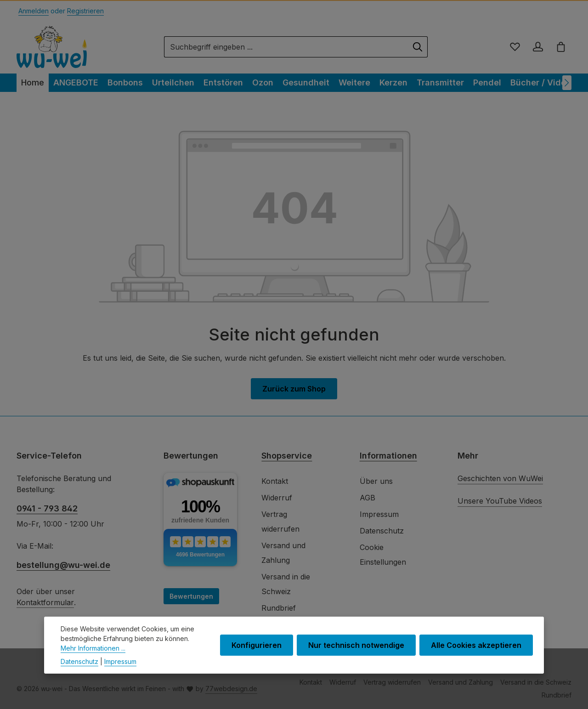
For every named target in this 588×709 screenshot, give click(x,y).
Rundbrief (279, 608)
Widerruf (277, 498)
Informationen (388, 456)
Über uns (376, 481)
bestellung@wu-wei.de (63, 565)
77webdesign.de (231, 689)
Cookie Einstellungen (383, 555)
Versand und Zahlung (283, 553)
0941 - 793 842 (47, 508)
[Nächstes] (567, 83)
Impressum (379, 514)
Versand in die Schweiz (286, 584)
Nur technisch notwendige (356, 652)
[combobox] (286, 47)
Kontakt (275, 481)
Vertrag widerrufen (280, 522)
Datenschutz (382, 531)
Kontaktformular (45, 602)
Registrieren (85, 11)
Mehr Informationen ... (93, 655)
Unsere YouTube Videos (500, 501)
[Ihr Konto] (538, 47)
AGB (367, 498)
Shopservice (287, 456)
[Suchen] (418, 47)
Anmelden (34, 11)
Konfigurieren (257, 652)
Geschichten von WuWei (500, 478)
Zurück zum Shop (294, 389)
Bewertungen (191, 596)
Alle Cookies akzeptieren (476, 652)
